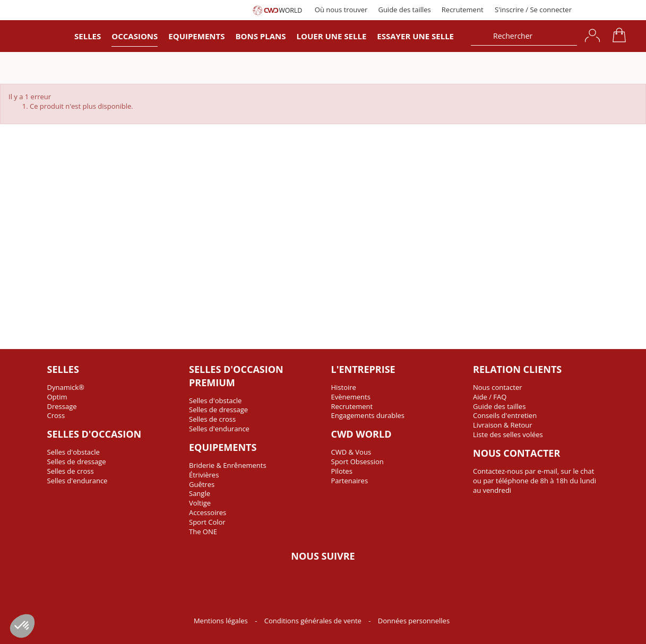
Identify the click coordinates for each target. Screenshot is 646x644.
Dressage (62, 406)
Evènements (351, 397)
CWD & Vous (351, 452)
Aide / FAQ (490, 397)
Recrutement (463, 10)
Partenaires (350, 481)
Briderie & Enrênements (228, 465)
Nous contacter (498, 387)
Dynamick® (66, 387)
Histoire (344, 387)
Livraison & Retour (503, 425)
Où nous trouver (341, 10)
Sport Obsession (358, 462)
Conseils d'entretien (505, 415)
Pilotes (342, 471)
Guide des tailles (404, 10)
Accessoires (208, 512)
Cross (56, 415)
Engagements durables (368, 415)
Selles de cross (71, 471)
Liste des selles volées (508, 434)
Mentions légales (222, 621)
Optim (57, 397)
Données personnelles (414, 621)
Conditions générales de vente (314, 621)
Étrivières (204, 475)
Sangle (200, 493)
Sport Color (207, 522)
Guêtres (202, 484)
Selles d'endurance (77, 481)
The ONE (203, 532)
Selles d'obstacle (74, 452)
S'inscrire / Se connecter (533, 10)
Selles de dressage (77, 462)
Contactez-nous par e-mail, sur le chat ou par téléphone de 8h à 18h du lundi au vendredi (535, 481)
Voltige (200, 503)
